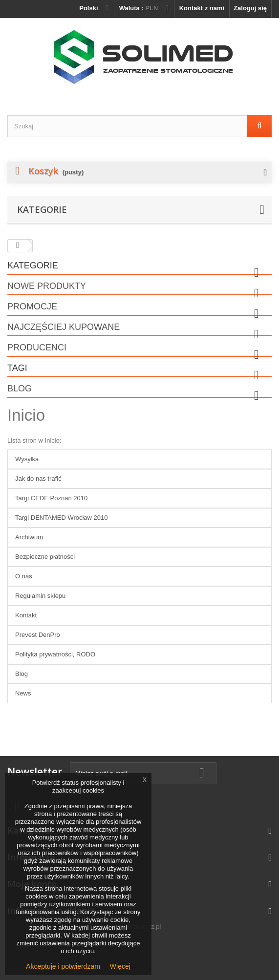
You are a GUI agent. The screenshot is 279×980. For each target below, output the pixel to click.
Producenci (37, 347)
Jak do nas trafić (38, 479)
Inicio (26, 415)
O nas (24, 576)
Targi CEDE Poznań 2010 (51, 498)
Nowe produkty (47, 286)
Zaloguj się (250, 8)
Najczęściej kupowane (64, 327)
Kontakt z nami (202, 8)
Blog (20, 388)
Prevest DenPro (38, 635)
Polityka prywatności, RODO (55, 654)
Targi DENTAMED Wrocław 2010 (62, 518)
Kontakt (26, 615)
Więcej (120, 966)
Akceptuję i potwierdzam (63, 966)
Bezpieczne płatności (45, 557)
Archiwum (29, 537)
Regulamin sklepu (40, 596)
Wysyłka (27, 459)
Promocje (32, 306)
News (23, 693)
